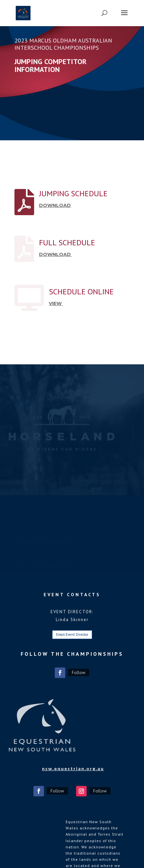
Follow (79, 672)
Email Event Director (72, 634)
